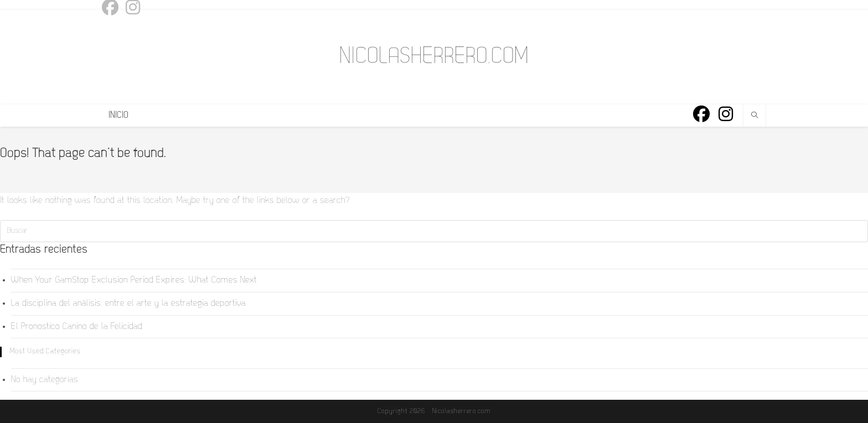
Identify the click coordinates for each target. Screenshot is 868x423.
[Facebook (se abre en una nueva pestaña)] (701, 115)
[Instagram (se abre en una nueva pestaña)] (726, 115)
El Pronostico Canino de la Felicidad (77, 327)
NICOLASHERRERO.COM (434, 57)
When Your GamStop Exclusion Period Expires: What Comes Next (134, 280)
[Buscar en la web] (755, 117)
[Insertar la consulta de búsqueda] (434, 231)
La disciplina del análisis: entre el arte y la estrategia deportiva (128, 304)
